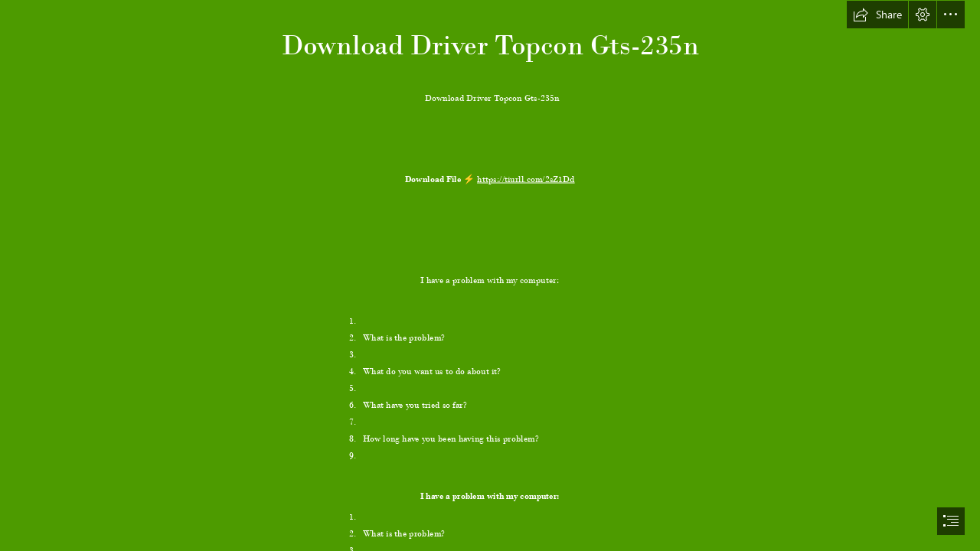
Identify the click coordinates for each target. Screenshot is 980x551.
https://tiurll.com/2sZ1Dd (526, 179)
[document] (490, 275)
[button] (877, 15)
